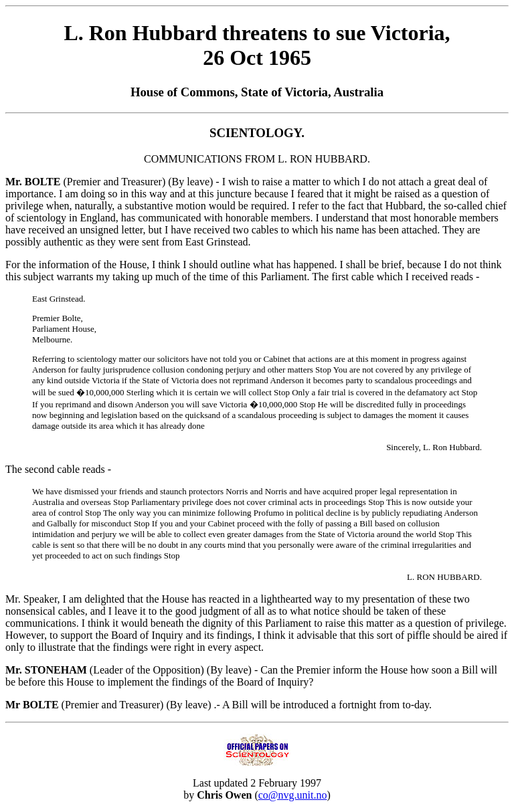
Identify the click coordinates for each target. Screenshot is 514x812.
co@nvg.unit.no (293, 795)
